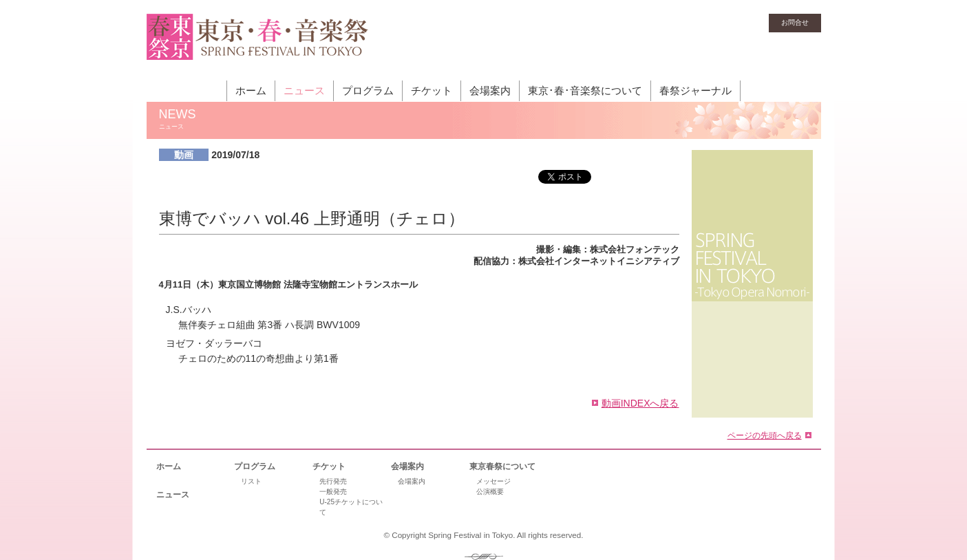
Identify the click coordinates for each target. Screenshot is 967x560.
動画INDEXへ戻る (640, 403)
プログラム (368, 90)
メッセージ (493, 481)
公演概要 (490, 492)
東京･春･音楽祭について (585, 90)
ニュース (304, 90)
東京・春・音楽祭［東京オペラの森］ (258, 45)
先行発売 (333, 481)
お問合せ (795, 22)
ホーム (251, 90)
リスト (251, 481)
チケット (432, 90)
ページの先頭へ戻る (765, 435)
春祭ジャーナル (695, 90)
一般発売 (333, 492)
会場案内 (490, 90)
